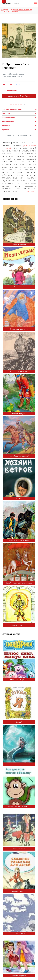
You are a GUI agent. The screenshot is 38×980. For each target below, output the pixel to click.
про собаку (6, 126)
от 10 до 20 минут (9, 117)
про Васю (6, 130)
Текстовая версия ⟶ (11, 90)
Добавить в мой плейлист (19, 96)
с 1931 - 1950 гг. (7, 113)
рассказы (10, 3)
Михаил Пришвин (26, 191)
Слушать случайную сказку (13, 109)
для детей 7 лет (8, 122)
